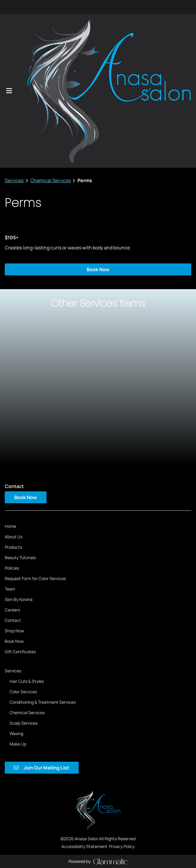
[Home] (10, 400)
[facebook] (7, 8)
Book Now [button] (98, 143)
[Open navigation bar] (9, 27)
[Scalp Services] (24, 596)
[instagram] (11, 8)
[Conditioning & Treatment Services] (43, 575)
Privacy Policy (122, 680)
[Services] (13, 544)
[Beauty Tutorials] (20, 431)
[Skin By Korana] (19, 473)
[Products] (13, 420)
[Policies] (12, 441)
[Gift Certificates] (20, 525)
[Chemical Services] (27, 586)
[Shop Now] (14, 504)
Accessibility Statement (84, 680)
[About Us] (14, 410)
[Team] (10, 462)
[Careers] (12, 483)
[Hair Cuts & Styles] (27, 554)
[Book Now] (14, 514)
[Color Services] (23, 565)
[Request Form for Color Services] (35, 452)
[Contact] (13, 494)
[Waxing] (16, 606)
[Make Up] (18, 617)
